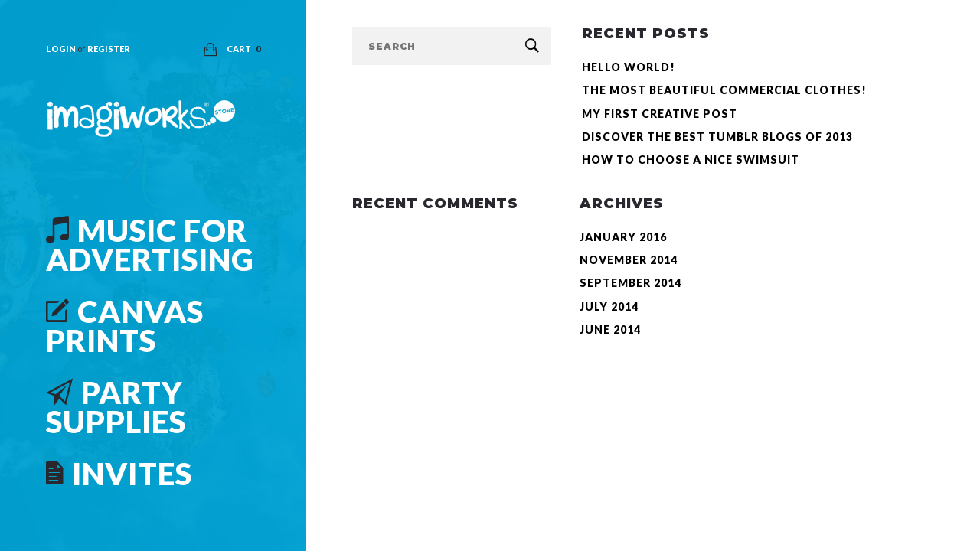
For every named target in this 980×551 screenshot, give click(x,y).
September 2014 (630, 283)
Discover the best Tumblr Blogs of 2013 (717, 137)
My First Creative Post (660, 114)
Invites (119, 474)
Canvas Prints (125, 326)
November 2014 (629, 260)
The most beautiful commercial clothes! (724, 90)
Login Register (88, 49)
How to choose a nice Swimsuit (691, 160)
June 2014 (610, 329)
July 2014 (609, 306)
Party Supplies (116, 407)
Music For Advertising (150, 245)
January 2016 (623, 237)
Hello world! (629, 67)
